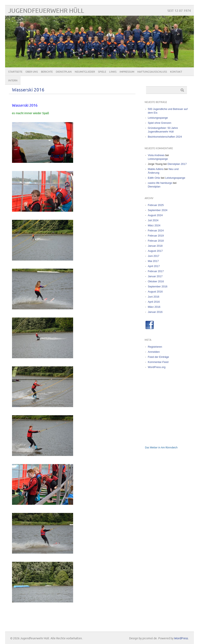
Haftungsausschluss (152, 72)
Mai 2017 (153, 261)
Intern (13, 81)
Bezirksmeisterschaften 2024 (165, 137)
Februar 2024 (156, 231)
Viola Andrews (156, 155)
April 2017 (154, 266)
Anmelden (154, 352)
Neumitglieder (85, 72)
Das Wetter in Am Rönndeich (161, 447)
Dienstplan (64, 72)
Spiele (102, 72)
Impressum (127, 72)
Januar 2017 (155, 276)
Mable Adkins (156, 169)
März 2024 (154, 225)
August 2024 (155, 215)
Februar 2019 (156, 236)
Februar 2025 (156, 205)
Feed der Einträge (158, 357)
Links (113, 72)
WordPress (181, 638)
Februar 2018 (156, 241)
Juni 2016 (154, 297)
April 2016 (154, 302)
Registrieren (155, 347)
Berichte (47, 72)
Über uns (32, 72)
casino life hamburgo (160, 183)
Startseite (15, 72)
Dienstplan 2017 (177, 164)
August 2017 (155, 251)
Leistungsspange (158, 118)
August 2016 (155, 292)
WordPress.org (157, 367)
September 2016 (158, 286)
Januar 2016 (155, 312)
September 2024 (158, 210)
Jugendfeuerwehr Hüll (46, 11)
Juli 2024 (153, 220)
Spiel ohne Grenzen (160, 123)
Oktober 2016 (156, 281)
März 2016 (154, 307)
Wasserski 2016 (28, 90)
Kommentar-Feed (158, 362)
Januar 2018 (155, 246)
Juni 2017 (154, 256)
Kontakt (176, 72)
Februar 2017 (156, 271)
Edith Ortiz (154, 178)
